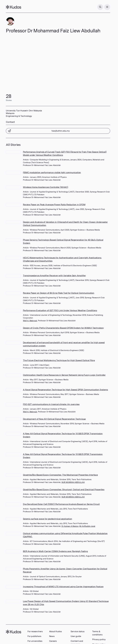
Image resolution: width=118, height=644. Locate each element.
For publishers (34, 636)
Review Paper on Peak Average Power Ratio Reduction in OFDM (54, 205)
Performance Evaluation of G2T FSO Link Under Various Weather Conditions (60, 310)
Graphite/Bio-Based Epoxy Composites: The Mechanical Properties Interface (60, 475)
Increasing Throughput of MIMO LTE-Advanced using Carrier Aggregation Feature (63, 587)
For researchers (35, 631)
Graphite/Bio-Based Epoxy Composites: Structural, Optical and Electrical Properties (64, 489)
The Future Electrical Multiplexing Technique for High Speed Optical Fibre (59, 360)
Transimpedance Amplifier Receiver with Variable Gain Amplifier (54, 276)
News (52, 636)
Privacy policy (99, 639)
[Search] (100, 7)
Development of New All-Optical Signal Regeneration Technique (54, 419)
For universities (35, 641)
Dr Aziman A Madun (70, 526)
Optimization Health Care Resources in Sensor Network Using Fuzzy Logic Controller (64, 375)
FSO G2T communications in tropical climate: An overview (51, 404)
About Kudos (55, 631)
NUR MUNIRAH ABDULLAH (73, 482)
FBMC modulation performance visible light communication (52, 172)
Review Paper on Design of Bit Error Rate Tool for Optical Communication (59, 293)
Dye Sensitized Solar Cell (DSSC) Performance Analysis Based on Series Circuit (61, 504)
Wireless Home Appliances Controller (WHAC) (46, 187)
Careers (53, 641)
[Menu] (107, 7)
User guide (76, 636)
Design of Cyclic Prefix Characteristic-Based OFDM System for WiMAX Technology (63, 328)
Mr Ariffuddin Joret (87, 526)
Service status (77, 631)
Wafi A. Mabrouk (30, 321)
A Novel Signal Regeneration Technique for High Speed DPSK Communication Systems (65, 390)
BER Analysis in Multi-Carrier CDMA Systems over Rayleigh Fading (55, 551)
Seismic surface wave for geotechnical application (47, 519)
